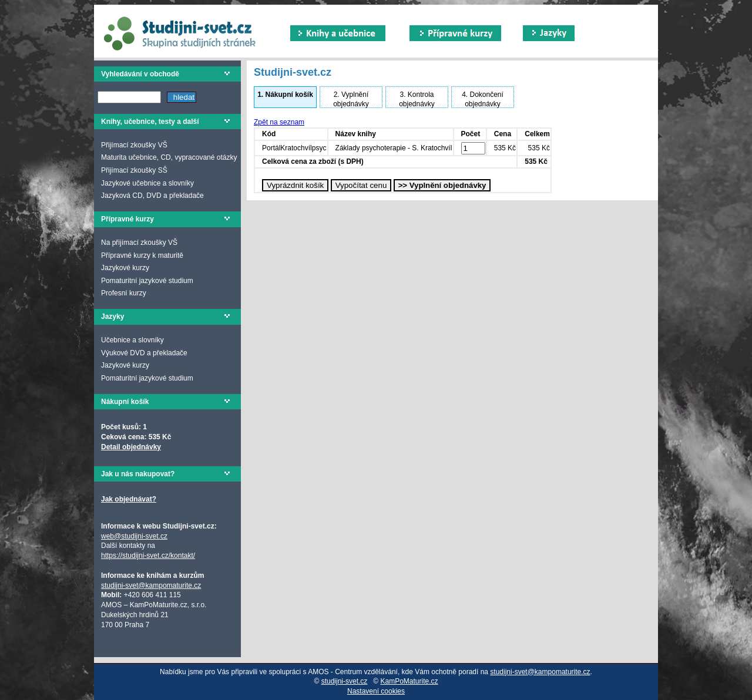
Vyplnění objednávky (351, 99)
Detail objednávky (131, 447)
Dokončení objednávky (483, 99)
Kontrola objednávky (417, 99)
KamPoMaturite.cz (409, 681)
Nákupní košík (285, 95)
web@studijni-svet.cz (134, 536)
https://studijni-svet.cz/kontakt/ (148, 556)
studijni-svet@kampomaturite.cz (151, 585)
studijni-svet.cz (345, 681)
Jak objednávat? (129, 499)
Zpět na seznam (279, 122)
